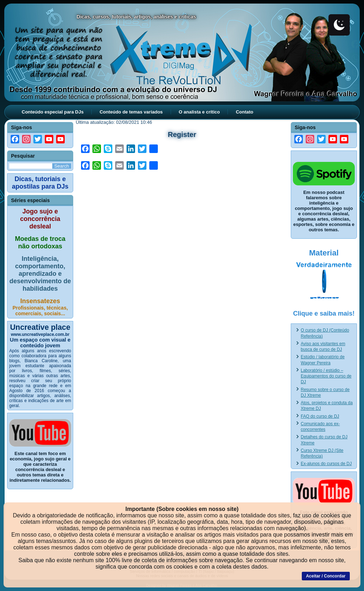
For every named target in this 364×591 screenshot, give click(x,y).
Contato (244, 112)
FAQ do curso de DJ (320, 416)
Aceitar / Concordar (326, 576)
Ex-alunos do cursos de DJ (326, 464)
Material (324, 253)
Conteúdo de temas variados (131, 112)
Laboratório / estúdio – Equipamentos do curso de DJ (326, 376)
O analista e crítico (199, 112)
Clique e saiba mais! (324, 313)
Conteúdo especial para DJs (53, 112)
